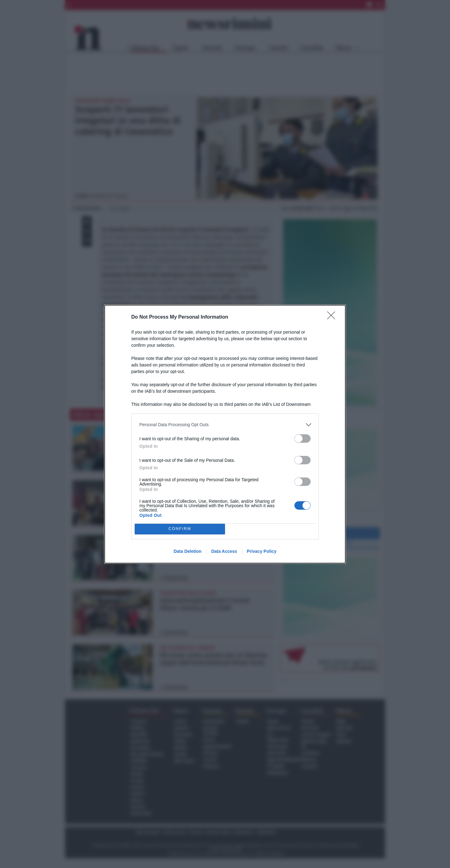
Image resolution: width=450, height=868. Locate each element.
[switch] (302, 439)
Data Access (224, 551)
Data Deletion (187, 551)
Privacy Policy (262, 551)
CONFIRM (180, 529)
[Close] (333, 317)
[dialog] (225, 434)
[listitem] (225, 425)
